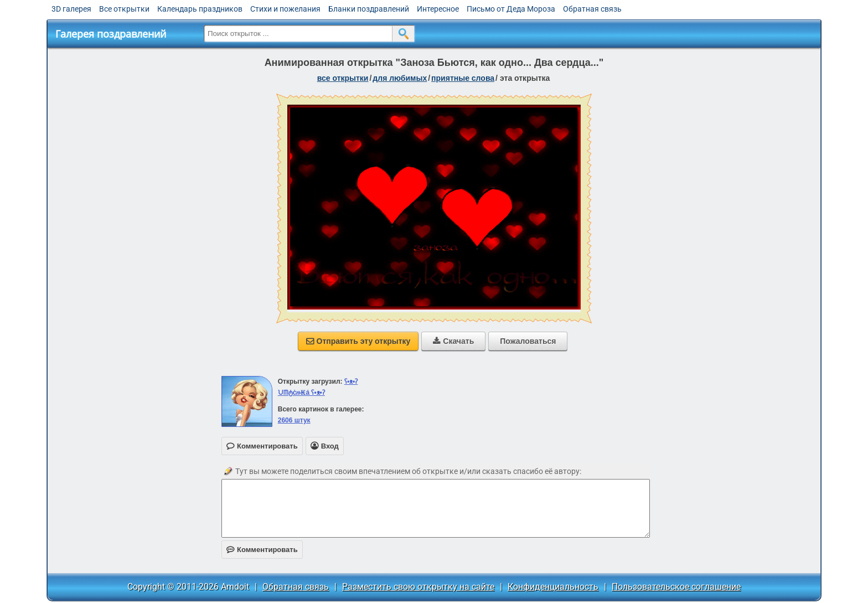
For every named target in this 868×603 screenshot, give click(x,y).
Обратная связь (592, 9)
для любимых (400, 78)
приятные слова (463, 78)
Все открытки (124, 9)
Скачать (453, 341)
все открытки (343, 78)
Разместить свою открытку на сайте (418, 587)
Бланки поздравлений (369, 9)
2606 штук (294, 420)
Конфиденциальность (553, 587)
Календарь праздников (200, 9)
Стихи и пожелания (285, 9)
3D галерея (71, 9)
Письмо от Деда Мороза (511, 9)
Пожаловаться (528, 341)
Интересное (438, 9)
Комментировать (262, 550)
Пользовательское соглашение (676, 587)
